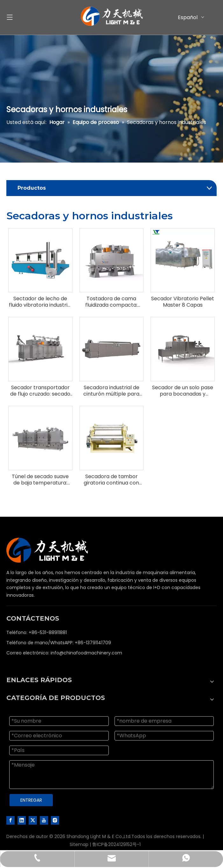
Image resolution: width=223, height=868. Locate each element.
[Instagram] (55, 820)
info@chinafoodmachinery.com (86, 653)
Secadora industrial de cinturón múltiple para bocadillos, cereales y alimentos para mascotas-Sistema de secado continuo (111, 391)
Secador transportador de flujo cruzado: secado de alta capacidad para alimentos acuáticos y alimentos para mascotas (40, 391)
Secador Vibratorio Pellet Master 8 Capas (183, 302)
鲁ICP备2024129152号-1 (116, 844)
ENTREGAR (31, 800)
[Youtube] (44, 820)
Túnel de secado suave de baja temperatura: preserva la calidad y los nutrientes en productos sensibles (40, 480)
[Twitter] (33, 820)
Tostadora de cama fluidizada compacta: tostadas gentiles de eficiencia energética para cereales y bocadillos (111, 302)
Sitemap (79, 844)
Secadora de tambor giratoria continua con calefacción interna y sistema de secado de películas (111, 480)
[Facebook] (10, 820)
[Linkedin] (22, 820)
